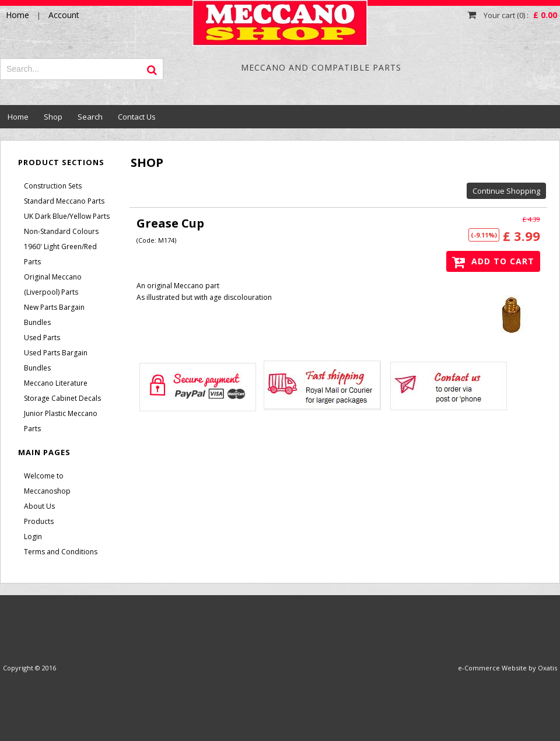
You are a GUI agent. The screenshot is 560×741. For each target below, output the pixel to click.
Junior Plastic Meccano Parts (61, 421)
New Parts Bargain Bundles (54, 315)
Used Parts (42, 338)
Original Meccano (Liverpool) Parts (53, 284)
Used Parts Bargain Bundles (56, 360)
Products (39, 521)
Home (18, 117)
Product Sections (61, 162)
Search (90, 117)
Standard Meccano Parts (64, 201)
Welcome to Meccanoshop (47, 483)
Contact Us (137, 117)
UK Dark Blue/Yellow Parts (67, 216)
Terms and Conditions (61, 552)
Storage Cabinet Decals (62, 398)
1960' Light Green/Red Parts (60, 254)
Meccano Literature (56, 383)
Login (33, 536)
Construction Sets (53, 186)
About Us (39, 506)
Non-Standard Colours (61, 231)
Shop (53, 117)
